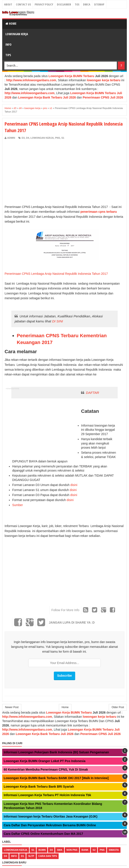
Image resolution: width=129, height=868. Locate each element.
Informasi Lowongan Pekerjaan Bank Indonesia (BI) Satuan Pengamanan (56, 752)
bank (85, 850)
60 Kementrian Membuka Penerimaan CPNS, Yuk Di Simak (46, 769)
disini (74, 485)
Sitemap (99, 4)
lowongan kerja (42, 138)
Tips (8, 55)
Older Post (118, 707)
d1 (22, 856)
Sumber (18, 505)
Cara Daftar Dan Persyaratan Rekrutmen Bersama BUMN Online (50, 825)
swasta (114, 850)
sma (59, 850)
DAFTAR (92, 393)
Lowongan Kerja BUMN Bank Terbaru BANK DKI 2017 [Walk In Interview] (56, 778)
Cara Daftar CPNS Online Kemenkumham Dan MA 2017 (43, 834)
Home (11, 23)
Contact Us (23, 4)
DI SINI (58, 321)
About (8, 4)
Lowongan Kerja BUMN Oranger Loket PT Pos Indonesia (45, 761)
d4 (27, 138)
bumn (42, 850)
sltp (31, 856)
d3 (23, 138)
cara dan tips (48, 856)
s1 (63, 138)
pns (58, 138)
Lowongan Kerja (17, 34)
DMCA (87, 4)
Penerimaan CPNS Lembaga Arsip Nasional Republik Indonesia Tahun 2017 (56, 274)
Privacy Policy (44, 4)
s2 (94, 850)
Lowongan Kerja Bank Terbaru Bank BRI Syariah (39, 787)
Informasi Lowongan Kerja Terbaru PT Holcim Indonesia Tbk (47, 795)
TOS (77, 4)
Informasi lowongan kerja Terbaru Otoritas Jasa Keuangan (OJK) (51, 816)
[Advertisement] (41, 173)
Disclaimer (64, 4)
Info (8, 44)
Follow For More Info (65, 610)
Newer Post (12, 707)
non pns (72, 850)
